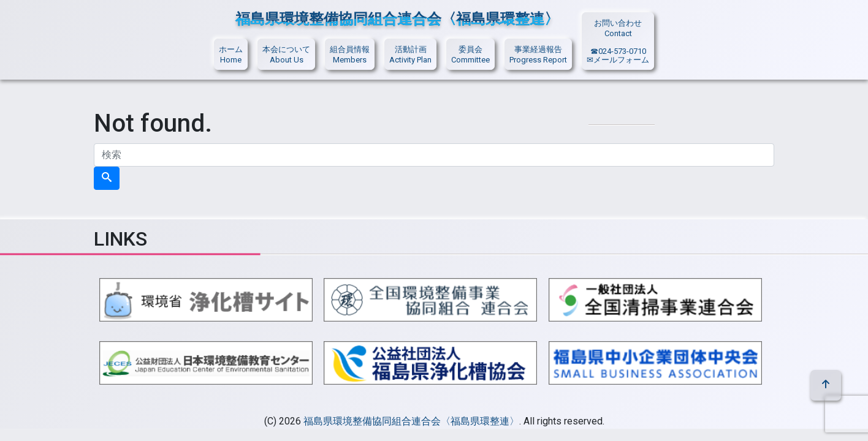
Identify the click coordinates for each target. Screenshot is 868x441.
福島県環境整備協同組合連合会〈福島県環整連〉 (411, 421)
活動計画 (411, 49)
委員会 (470, 49)
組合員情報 (350, 49)
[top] (826, 385)
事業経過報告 (538, 49)
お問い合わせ (618, 23)
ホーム (231, 49)
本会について (286, 49)
